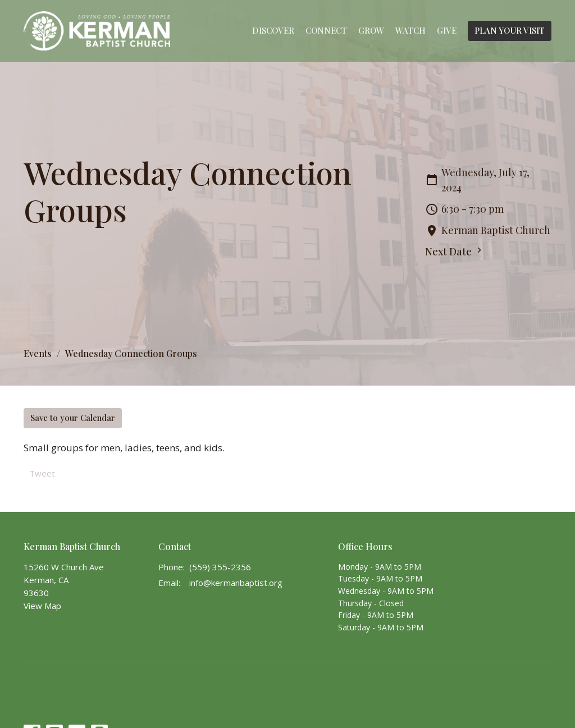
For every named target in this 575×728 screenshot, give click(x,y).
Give (447, 30)
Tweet (42, 473)
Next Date (455, 251)
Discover (273, 30)
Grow (371, 30)
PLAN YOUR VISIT (510, 30)
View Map (42, 606)
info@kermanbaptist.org (236, 583)
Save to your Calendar (73, 418)
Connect (326, 30)
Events (38, 353)
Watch (410, 30)
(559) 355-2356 (220, 567)
